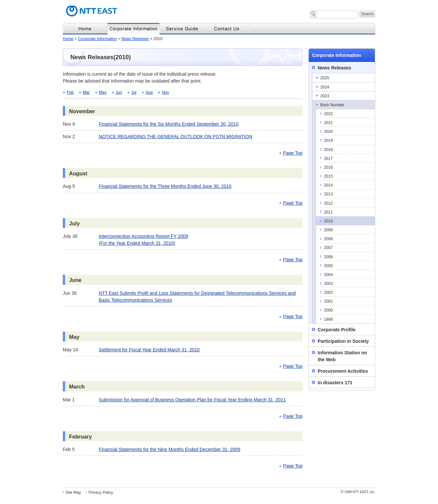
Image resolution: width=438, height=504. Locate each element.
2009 (328, 230)
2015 (328, 176)
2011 (328, 212)
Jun (119, 92)
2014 (328, 185)
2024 (325, 87)
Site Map (73, 492)
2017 (328, 159)
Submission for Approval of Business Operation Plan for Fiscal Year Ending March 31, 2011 (192, 400)
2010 (328, 221)
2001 (328, 301)
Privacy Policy (101, 492)
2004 (328, 275)
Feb (70, 92)
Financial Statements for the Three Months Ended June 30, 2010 (165, 186)
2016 (328, 167)
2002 (328, 292)
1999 (328, 319)
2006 (328, 257)
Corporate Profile (337, 330)
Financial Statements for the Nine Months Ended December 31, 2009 (169, 449)
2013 (328, 194)
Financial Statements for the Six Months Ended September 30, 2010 (169, 124)
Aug (149, 92)
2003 (328, 284)
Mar (86, 92)
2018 (328, 150)
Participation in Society (343, 341)
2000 (328, 310)
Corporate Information (97, 39)
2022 (328, 114)
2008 (328, 239)
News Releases (135, 39)
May (103, 92)
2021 (328, 123)
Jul (134, 92)
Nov (165, 92)
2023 (325, 96)
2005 (328, 266)
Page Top (293, 153)
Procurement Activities (343, 371)
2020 (328, 132)
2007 (328, 248)
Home (68, 39)
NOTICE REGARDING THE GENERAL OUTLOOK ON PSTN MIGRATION (175, 137)
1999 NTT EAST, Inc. (358, 492)
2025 (325, 78)
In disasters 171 (335, 383)
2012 (328, 203)
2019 (328, 140)
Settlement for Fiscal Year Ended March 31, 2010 (149, 350)
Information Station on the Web (342, 356)
